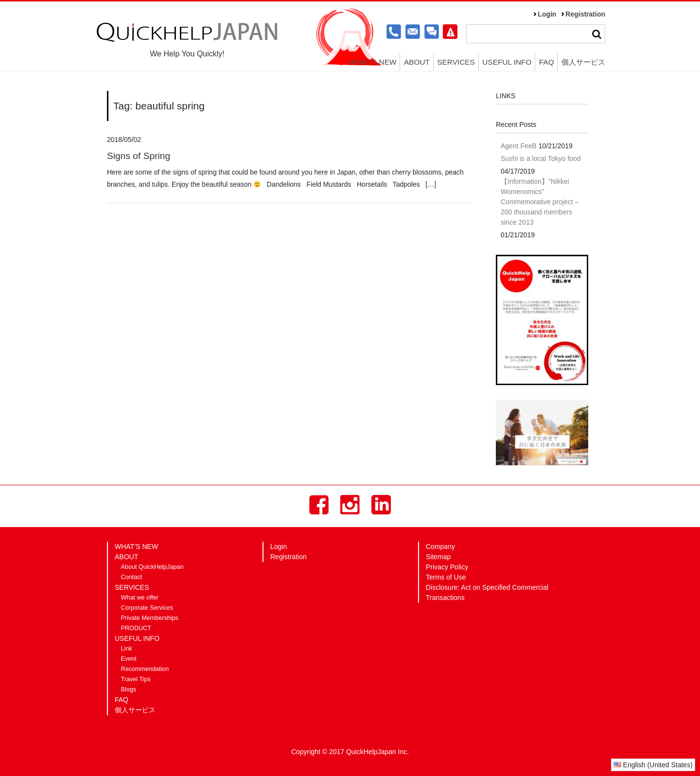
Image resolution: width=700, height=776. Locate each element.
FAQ (547, 62)
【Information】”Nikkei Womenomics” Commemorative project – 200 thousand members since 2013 (540, 202)
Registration (585, 14)
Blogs (129, 689)
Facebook (319, 505)
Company (440, 547)
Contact (131, 577)
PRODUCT (136, 628)
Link (127, 649)
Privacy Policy (447, 567)
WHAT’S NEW (372, 62)
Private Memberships (150, 618)
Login (547, 14)
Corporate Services (147, 608)
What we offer (140, 598)
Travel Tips (136, 679)
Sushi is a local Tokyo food (541, 159)
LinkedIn (381, 505)
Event (129, 659)
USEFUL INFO (507, 62)
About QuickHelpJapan (152, 567)
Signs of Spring (139, 156)
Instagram (350, 505)
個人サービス (583, 62)
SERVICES (456, 62)
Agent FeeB (519, 146)
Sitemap (438, 557)
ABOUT (417, 62)
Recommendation (145, 669)
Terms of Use (446, 577)
